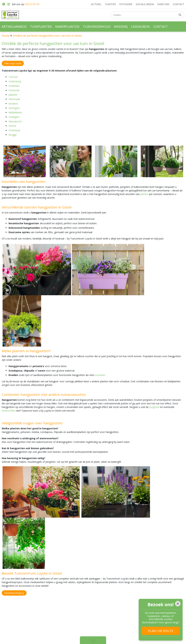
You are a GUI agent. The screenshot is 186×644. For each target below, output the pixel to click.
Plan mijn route (13, 63)
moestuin (100, 375)
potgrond (154, 407)
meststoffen (8, 411)
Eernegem (14, 108)
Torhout (13, 77)
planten (144, 194)
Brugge (13, 135)
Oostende (14, 90)
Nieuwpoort (15, 121)
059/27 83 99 (32, 4)
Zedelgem (14, 117)
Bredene (13, 104)
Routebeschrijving (14, 593)
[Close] (178, 604)
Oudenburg (15, 81)
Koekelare (14, 86)
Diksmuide (14, 99)
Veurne (12, 126)
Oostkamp (14, 130)
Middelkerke (15, 112)
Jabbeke (13, 95)
